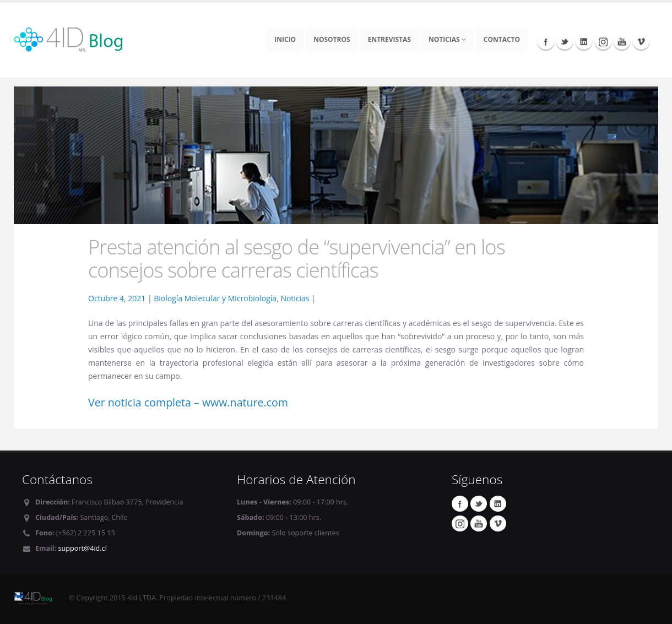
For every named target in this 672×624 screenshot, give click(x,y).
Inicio (285, 39)
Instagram (603, 41)
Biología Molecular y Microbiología (215, 298)
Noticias (447, 39)
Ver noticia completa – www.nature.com (188, 402)
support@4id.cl (83, 548)
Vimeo (641, 41)
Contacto (502, 39)
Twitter (565, 41)
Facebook (546, 41)
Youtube (622, 41)
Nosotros (332, 39)
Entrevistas (389, 39)
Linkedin (584, 41)
